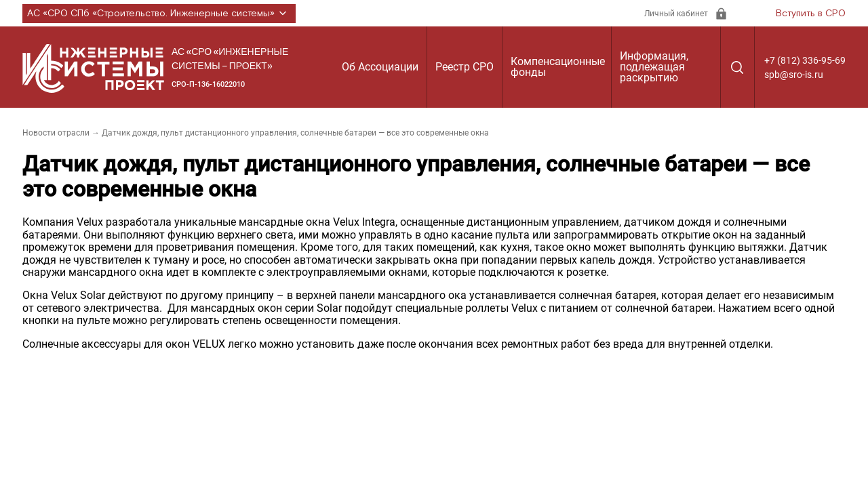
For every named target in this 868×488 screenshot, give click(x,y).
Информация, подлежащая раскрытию (654, 67)
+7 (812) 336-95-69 (805, 60)
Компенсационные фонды (558, 67)
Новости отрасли (56, 133)
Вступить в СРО (811, 14)
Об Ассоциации (380, 67)
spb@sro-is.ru (794, 75)
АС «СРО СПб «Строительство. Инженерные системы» (159, 14)
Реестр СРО (465, 67)
